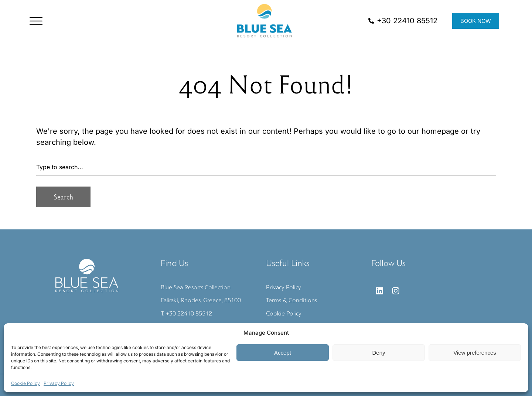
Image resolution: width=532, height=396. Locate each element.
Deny (378, 353)
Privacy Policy (59, 383)
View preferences (475, 353)
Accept (283, 353)
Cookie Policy (25, 383)
